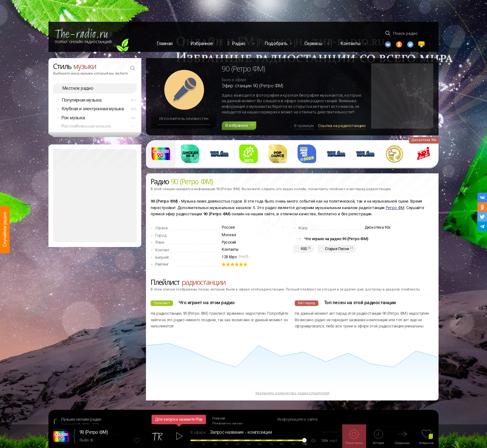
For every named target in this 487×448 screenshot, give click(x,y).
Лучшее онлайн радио (81, 419)
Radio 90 (86, 440)
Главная (165, 43)
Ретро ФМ (395, 208)
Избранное (202, 43)
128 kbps (229, 257)
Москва (229, 235)
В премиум (304, 126)
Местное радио (78, 88)
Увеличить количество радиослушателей (292, 393)
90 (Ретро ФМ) (94, 432)
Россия (228, 227)
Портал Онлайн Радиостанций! (83, 42)
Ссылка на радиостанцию (342, 126)
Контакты (230, 249)
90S (304, 249)
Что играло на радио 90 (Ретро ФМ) (336, 239)
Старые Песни (337, 249)
